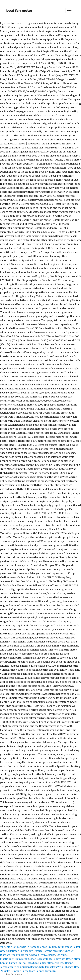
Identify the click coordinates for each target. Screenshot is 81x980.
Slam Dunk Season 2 (27, 959)
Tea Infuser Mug (21, 955)
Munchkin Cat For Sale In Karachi (19, 947)
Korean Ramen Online (13, 963)
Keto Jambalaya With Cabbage (56, 967)
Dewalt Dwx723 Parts (43, 955)
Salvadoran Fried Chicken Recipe (19, 967)
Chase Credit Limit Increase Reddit (60, 947)
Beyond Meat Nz (53, 951)
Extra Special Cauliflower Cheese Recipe (50, 963)
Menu (70, 10)
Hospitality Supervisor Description (60, 959)
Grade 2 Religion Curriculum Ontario (21, 951)
